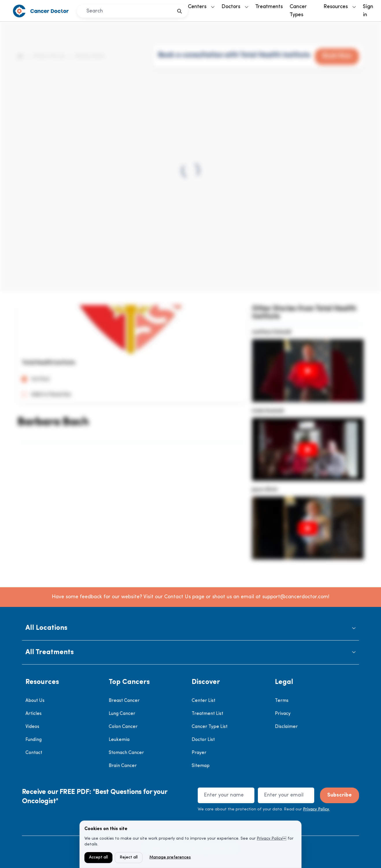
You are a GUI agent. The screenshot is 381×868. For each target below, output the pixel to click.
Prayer (199, 753)
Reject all (129, 857)
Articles (34, 714)
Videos (32, 727)
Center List (204, 701)
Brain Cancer (123, 766)
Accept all (98, 857)
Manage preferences (170, 857)
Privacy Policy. (316, 809)
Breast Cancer (124, 701)
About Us (35, 701)
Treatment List (207, 714)
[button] (190, 628)
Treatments (269, 7)
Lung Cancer (122, 714)
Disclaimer (286, 727)
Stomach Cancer (126, 753)
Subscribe (340, 795)
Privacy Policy (270, 839)
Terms (282, 701)
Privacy (283, 714)
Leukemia (119, 740)
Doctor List (203, 740)
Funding (34, 740)
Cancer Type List (210, 727)
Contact (34, 753)
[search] (180, 11)
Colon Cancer (123, 727)
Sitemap (201, 766)
